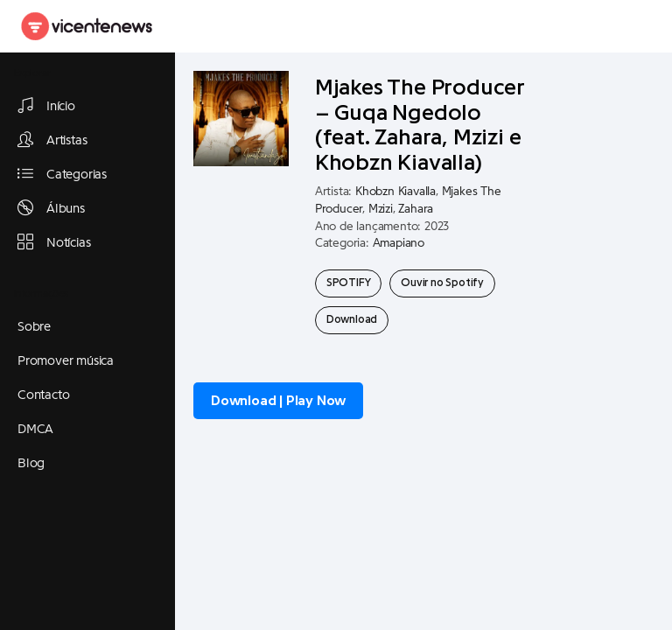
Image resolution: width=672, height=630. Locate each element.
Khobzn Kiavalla (395, 192)
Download (352, 319)
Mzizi (381, 209)
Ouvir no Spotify (442, 283)
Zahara (416, 209)
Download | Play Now (278, 401)
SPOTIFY (349, 283)
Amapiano (399, 243)
